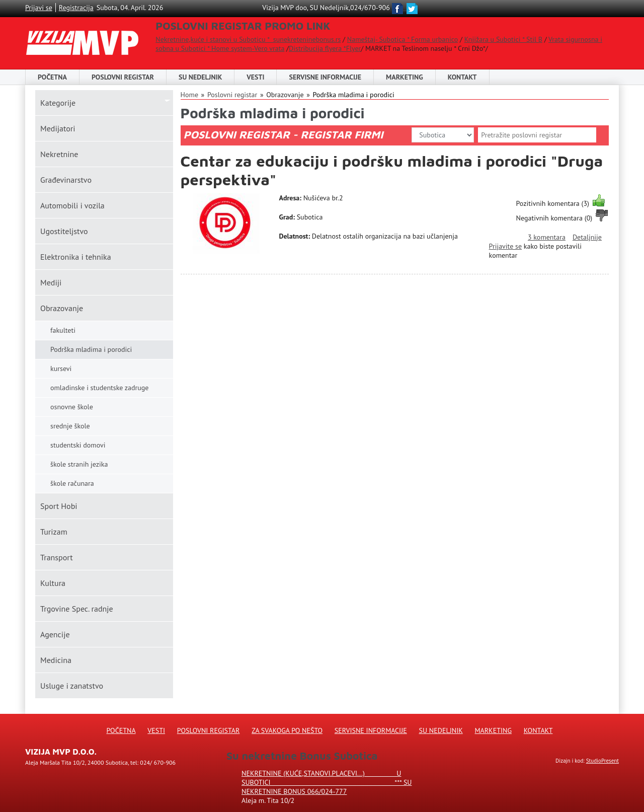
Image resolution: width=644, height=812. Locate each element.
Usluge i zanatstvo (72, 686)
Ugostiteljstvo (64, 231)
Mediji (51, 282)
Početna (52, 77)
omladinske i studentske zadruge (99, 388)
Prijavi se (39, 8)
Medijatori (58, 128)
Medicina (56, 660)
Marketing (405, 77)
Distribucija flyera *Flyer (325, 48)
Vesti (255, 77)
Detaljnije (587, 237)
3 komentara (547, 237)
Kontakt (462, 77)
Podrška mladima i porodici (353, 95)
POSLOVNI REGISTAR (123, 77)
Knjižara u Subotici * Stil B (503, 39)
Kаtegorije (58, 103)
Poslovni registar (232, 95)
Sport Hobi (59, 506)
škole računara (72, 483)
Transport (57, 557)
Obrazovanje (62, 308)
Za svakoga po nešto (287, 730)
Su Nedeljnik (441, 730)
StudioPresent (602, 761)
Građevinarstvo (66, 180)
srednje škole (70, 426)
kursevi (61, 368)
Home (189, 95)
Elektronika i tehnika (76, 257)
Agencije (55, 634)
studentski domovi (78, 445)
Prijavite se (505, 246)
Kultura (53, 583)
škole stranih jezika (79, 464)
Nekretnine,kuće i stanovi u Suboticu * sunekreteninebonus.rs (248, 39)
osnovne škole (72, 407)
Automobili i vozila (72, 205)
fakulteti (63, 330)
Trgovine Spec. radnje (77, 609)
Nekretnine (59, 154)
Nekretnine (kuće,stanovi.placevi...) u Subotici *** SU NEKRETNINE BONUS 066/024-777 (327, 782)
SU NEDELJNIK (200, 77)
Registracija (76, 8)
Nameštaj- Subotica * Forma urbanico (403, 39)
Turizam (54, 532)
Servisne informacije (325, 77)
